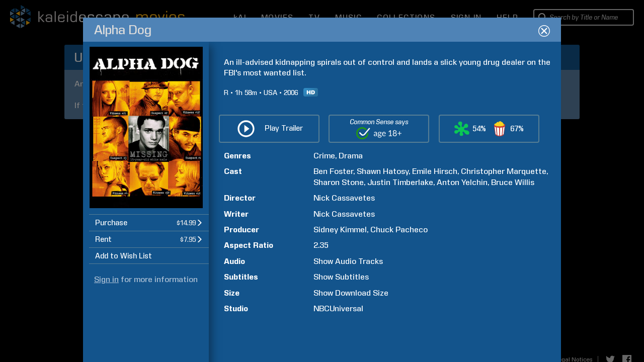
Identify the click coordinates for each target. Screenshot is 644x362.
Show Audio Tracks (348, 261)
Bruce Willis (513, 182)
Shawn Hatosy (383, 171)
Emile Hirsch (435, 171)
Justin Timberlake (400, 182)
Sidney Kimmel (340, 230)
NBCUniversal (338, 308)
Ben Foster (333, 171)
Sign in (106, 279)
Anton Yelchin (462, 182)
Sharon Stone (339, 182)
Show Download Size (351, 293)
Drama (351, 156)
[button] (149, 222)
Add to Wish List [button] (124, 256)
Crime (324, 156)
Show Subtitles (341, 277)
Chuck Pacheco (399, 230)
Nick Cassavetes (344, 198)
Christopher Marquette (504, 171)
